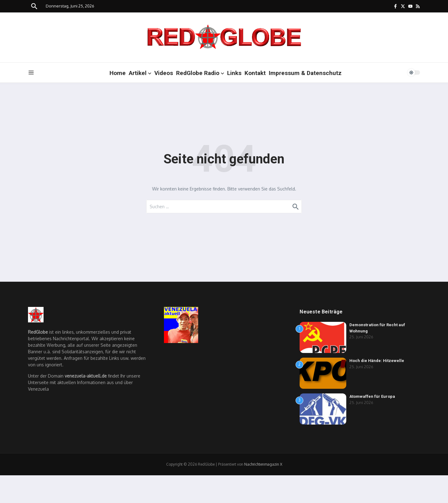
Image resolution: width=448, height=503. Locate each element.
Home (118, 73)
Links (234, 73)
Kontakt (255, 73)
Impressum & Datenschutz (305, 73)
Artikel (140, 73)
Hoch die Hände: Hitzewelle (377, 361)
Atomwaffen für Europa (372, 396)
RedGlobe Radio (200, 73)
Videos (164, 73)
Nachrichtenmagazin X (263, 464)
